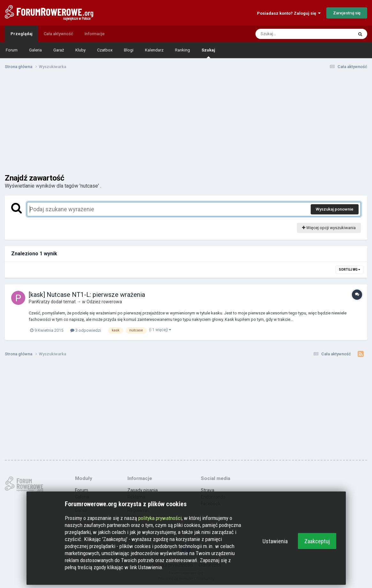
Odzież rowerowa (104, 302)
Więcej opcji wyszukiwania (329, 228)
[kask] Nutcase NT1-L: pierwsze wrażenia (87, 295)
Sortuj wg (349, 270)
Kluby (80, 50)
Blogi (129, 50)
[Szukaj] (289, 34)
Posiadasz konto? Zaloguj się (289, 13)
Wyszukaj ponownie (335, 209)
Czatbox (105, 50)
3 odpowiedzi (86, 330)
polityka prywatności (160, 518)
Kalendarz (154, 50)
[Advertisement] (186, 124)
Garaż (59, 50)
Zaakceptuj (317, 541)
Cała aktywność (58, 34)
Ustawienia (275, 541)
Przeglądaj (21, 34)
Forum (12, 50)
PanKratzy (39, 302)
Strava (208, 490)
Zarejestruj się (347, 13)
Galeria (35, 50)
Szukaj (208, 53)
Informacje (95, 34)
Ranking (182, 50)
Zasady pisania (143, 490)
